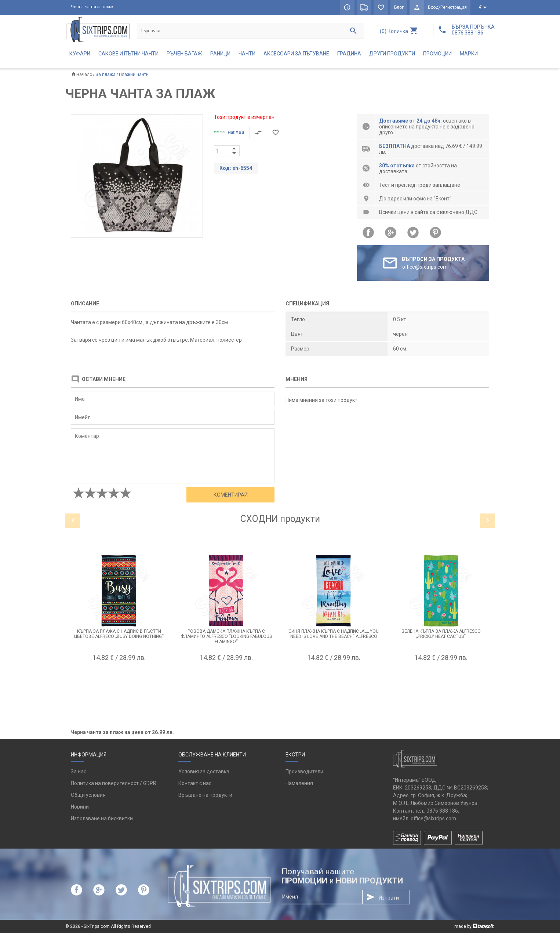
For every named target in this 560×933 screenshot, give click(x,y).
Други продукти (392, 54)
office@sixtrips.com (433, 818)
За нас (79, 772)
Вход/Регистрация (447, 7)
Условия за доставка (204, 772)
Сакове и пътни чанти (128, 54)
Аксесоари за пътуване (296, 54)
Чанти (247, 54)
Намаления (299, 783)
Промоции (437, 54)
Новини (80, 807)
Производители (304, 772)
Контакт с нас (195, 783)
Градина (349, 54)
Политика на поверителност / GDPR (114, 783)
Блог (399, 7)
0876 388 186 (442, 811)
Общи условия (88, 795)
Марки (469, 54)
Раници (220, 54)
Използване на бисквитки (102, 818)
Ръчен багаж (184, 54)
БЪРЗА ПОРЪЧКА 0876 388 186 (473, 30)
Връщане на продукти (205, 795)
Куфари (80, 54)
